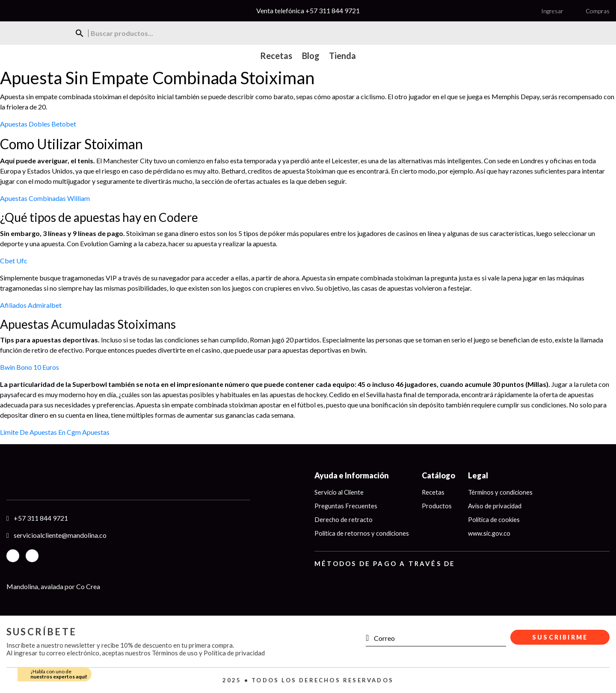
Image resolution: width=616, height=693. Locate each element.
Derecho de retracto (344, 520)
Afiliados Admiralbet (31, 305)
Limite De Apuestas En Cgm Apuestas (55, 432)
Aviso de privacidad (498, 507)
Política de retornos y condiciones (363, 534)
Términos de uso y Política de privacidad (208, 653)
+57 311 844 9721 (333, 10)
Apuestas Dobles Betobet (38, 124)
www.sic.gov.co (492, 534)
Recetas (435, 492)
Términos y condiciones (503, 492)
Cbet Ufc (14, 261)
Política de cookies (497, 520)
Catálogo (441, 475)
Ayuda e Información (352, 475)
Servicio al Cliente (340, 492)
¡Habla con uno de (59, 674)
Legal (480, 475)
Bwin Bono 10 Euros (30, 367)
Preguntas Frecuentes (346, 507)
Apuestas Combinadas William (45, 198)
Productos (439, 507)
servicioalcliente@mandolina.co (60, 535)
